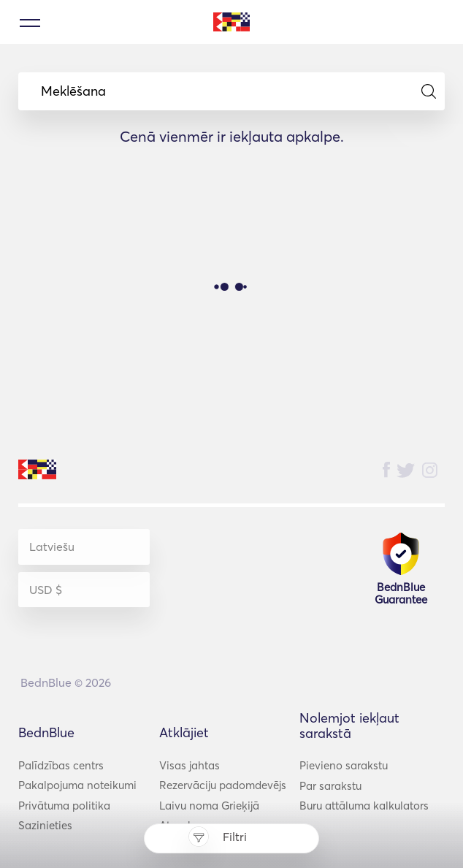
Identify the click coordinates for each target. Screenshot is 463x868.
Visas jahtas (190, 765)
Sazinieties (45, 825)
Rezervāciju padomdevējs (223, 785)
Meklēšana (238, 91)
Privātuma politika (64, 806)
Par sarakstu (330, 786)
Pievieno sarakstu (344, 765)
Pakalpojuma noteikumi (77, 785)
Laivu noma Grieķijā (209, 806)
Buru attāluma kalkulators (364, 806)
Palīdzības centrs (61, 765)
